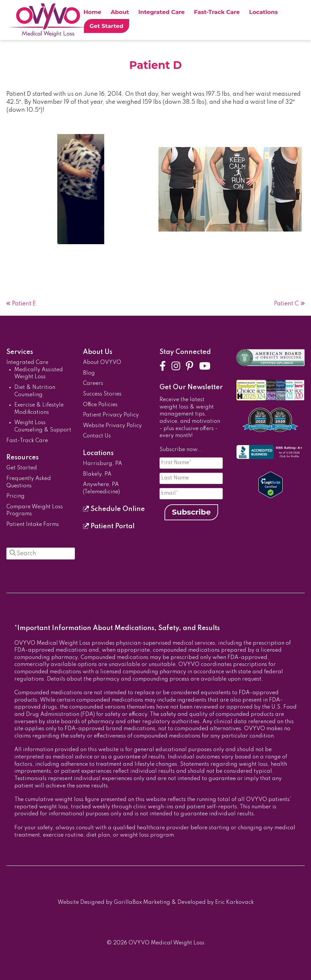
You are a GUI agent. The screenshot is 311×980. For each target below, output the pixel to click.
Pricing (15, 496)
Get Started (107, 26)
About (120, 12)
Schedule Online (114, 509)
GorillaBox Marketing (142, 902)
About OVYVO (102, 363)
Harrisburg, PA (103, 464)
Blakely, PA (97, 474)
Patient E (24, 304)
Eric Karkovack (234, 902)
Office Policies (100, 405)
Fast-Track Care (217, 12)
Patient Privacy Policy (111, 415)
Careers (93, 384)
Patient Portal (109, 527)
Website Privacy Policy (112, 426)
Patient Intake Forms (33, 525)
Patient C (287, 304)
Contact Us (97, 436)
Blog (89, 373)
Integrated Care (161, 12)
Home (93, 12)
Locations (263, 12)
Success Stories (102, 394)
